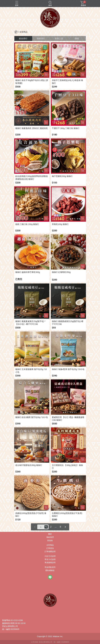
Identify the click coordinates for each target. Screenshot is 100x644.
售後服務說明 (50, 563)
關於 (50, 534)
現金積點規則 (50, 567)
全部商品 (50, 545)
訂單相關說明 (50, 552)
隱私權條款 (50, 571)
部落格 (50, 541)
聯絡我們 (50, 537)
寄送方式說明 (50, 560)
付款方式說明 (50, 556)
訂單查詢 (50, 548)
